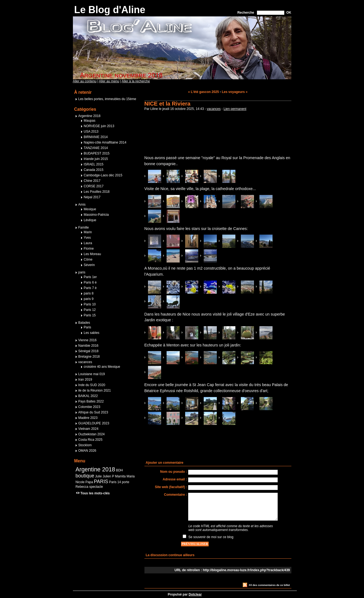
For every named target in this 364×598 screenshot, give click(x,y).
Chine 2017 (92, 181)
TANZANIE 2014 (96, 148)
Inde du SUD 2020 (92, 385)
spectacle (96, 487)
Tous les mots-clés (95, 493)
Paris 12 (90, 310)
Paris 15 (90, 315)
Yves (87, 238)
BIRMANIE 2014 (96, 137)
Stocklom (85, 445)
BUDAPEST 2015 (97, 153)
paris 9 (89, 299)
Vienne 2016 (88, 340)
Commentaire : (175, 495)
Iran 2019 (85, 380)
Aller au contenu (85, 81)
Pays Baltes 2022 (91, 401)
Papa (89, 482)
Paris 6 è (90, 282)
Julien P (108, 476)
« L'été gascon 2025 (204, 92)
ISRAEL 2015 (94, 164)
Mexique (90, 209)
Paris (88, 327)
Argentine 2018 (89, 116)
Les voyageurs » (235, 92)
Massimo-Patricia (96, 215)
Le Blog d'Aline (110, 10)
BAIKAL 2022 (88, 396)
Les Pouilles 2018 (97, 192)
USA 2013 (91, 132)
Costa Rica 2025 (91, 440)
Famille (84, 227)
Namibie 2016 (88, 346)
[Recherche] (271, 13)
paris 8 (89, 293)
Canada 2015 (94, 170)
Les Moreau (92, 254)
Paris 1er (90, 277)
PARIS (101, 482)
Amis (82, 205)
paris (82, 272)
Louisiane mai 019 (92, 374)
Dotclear (195, 594)
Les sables (92, 333)
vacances (214, 109)
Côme (88, 259)
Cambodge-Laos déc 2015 (103, 175)
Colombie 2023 (89, 407)
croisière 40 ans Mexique (102, 367)
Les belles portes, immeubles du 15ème (107, 99)
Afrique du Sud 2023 (93, 412)
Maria (131, 476)
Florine (89, 249)
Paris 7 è (90, 288)
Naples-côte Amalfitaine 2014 (105, 142)
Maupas (90, 121)
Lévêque (90, 220)
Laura (88, 243)
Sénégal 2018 (88, 351)
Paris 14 (115, 482)
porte (125, 482)
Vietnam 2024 (88, 429)
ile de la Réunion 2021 (95, 390)
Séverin (89, 265)
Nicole (80, 482)
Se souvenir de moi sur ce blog (211, 537)
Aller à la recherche (136, 81)
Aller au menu (109, 81)
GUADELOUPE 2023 (94, 423)
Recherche (246, 13)
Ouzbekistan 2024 (92, 434)
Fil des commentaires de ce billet (269, 585)
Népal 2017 (92, 197)
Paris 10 (90, 304)
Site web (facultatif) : (171, 487)
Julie (98, 476)
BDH (119, 470)
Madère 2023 (88, 418)
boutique (85, 476)
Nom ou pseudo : (174, 472)
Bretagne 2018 (89, 357)
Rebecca (82, 487)
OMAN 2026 (87, 451)
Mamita (120, 476)
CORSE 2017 (94, 186)
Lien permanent (235, 109)
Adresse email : (175, 479)
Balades (84, 323)
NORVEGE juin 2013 (99, 126)
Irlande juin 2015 (96, 159)
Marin (88, 232)
